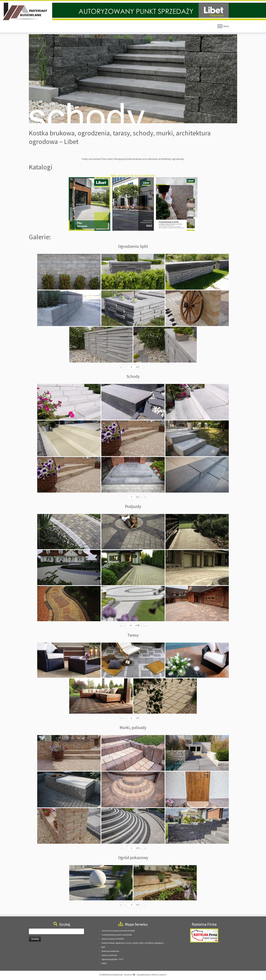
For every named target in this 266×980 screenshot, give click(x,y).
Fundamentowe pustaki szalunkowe (117, 935)
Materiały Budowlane (114, 975)
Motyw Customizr (159, 975)
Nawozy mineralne (109, 955)
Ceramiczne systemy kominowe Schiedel (118, 931)
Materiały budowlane (110, 951)
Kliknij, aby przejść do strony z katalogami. (133, 175)
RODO (104, 963)
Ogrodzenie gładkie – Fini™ (113, 959)
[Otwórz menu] (220, 27)
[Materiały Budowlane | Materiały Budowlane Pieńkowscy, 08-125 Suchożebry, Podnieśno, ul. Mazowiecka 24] (133, 11)
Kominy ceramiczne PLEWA (113, 939)
